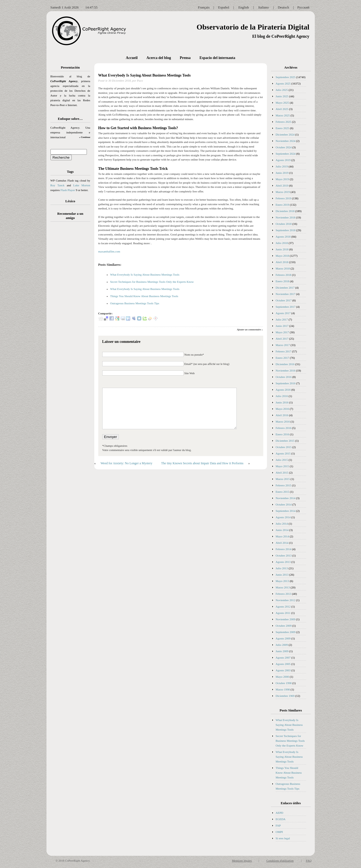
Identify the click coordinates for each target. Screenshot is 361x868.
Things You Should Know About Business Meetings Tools (144, 296)
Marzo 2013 (283, 587)
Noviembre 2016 (286, 370)
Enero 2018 (283, 281)
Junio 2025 (282, 96)
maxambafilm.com (109, 251)
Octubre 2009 (284, 626)
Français (204, 7)
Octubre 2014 (284, 504)
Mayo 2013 (282, 581)
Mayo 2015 (282, 466)
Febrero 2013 (284, 594)
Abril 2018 (282, 262)
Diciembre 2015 (285, 441)
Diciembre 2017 (285, 288)
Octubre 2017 (284, 300)
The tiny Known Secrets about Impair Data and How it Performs (202, 463)
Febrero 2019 (284, 198)
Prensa (185, 58)
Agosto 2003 (283, 670)
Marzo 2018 (283, 268)
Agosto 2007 (283, 658)
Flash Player (68, 190)
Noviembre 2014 (286, 498)
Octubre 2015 (284, 447)
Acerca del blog (159, 58)
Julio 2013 (282, 568)
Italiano (264, 7)
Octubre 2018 (284, 224)
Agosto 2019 (283, 160)
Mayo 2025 (282, 103)
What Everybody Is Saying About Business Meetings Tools (145, 75)
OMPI (279, 832)
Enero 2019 (283, 205)
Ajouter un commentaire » (250, 330)
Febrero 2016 (284, 428)
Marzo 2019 (283, 192)
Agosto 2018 (283, 237)
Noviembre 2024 (286, 141)
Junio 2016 (282, 402)
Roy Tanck (58, 185)
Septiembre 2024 (286, 154)
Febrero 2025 (284, 122)
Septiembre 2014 (286, 511)
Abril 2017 (282, 339)
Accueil (132, 58)
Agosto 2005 (283, 664)
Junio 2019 (282, 173)
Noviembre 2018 (286, 217)
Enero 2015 (283, 492)
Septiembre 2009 (286, 632)
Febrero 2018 (284, 275)
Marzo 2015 (283, 479)
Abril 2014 (282, 543)
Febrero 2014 (284, 549)
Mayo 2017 (282, 332)
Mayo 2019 (282, 179)
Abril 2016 (282, 415)
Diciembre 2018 (285, 211)
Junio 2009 (282, 651)
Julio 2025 (282, 90)
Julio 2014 (282, 524)
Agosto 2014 (283, 517)
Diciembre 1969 (285, 696)
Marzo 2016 (283, 422)
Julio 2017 (282, 319)
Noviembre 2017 (286, 294)
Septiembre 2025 (286, 77)
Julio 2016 (282, 396)
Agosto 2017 (283, 313)
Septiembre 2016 (286, 383)
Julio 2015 (282, 460)
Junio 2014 (282, 530)
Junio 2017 (282, 326)
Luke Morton (82, 185)
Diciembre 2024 (285, 134)
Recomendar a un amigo (70, 216)
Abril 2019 (282, 186)
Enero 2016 (283, 434)
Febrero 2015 (284, 485)
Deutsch (284, 7)
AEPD (280, 813)
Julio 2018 (282, 243)
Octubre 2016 (284, 377)
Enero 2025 (283, 128)
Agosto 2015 (283, 453)
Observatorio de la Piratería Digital (253, 27)
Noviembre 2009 (286, 619)
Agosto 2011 (283, 613)
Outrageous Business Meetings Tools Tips (135, 303)
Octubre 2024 (284, 147)
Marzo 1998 (283, 689)
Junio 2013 (282, 575)
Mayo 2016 (282, 409)
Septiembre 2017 (286, 307)
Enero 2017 (283, 358)
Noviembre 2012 (286, 600)
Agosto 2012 (283, 606)
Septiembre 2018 (286, 230)
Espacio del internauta (217, 58)
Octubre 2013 (284, 555)
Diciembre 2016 (285, 364)
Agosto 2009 (283, 638)
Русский (303, 7)
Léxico (70, 201)
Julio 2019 (282, 166)
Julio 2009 (282, 645)
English (244, 7)
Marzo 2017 (283, 345)
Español (224, 7)
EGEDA (281, 819)
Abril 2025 (282, 109)
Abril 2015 (282, 473)
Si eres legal (283, 838)
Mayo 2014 (282, 536)
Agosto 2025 (283, 83)
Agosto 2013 (283, 562)
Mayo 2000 (282, 677)
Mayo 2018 (282, 256)
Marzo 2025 (283, 115)
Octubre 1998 (284, 683)
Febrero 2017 (284, 351)
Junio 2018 (282, 249)
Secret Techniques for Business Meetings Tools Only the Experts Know (152, 282)
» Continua (85, 137)
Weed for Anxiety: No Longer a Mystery (127, 463)
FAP (278, 825)
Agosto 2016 (283, 390)
